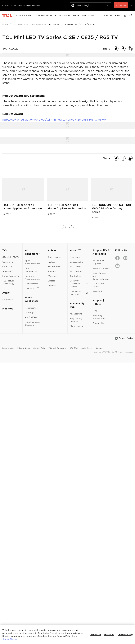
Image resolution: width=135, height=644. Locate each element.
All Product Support (98, 262)
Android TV (8, 271)
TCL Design (17, 24)
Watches (52, 276)
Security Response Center (79, 284)
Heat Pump (32, 288)
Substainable (77, 262)
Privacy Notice (24, 348)
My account (76, 314)
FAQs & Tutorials (101, 268)
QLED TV (7, 267)
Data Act (99, 348)
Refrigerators (32, 308)
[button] (71, 227)
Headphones (54, 267)
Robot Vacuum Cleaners (33, 323)
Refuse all (109, 635)
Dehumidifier (32, 284)
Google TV (8, 262)
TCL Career (76, 267)
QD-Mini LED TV (11, 257)
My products (76, 326)
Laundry (29, 313)
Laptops (52, 285)
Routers (52, 271)
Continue (121, 5)
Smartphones (54, 257)
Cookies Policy (40, 348)
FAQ (95, 311)
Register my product (76, 320)
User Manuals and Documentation (101, 276)
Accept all (96, 635)
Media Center (87, 348)
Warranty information (99, 317)
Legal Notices (8, 348)
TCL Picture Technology (8, 282)
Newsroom (75, 257)
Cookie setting (125, 635)
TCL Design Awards (36, 24)
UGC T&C (74, 348)
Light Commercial (31, 270)
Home (5, 24)
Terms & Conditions (58, 348)
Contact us (76, 276)
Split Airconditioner (32, 262)
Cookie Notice (10, 639)
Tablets (51, 262)
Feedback (97, 291)
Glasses (51, 281)
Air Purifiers (31, 317)
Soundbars (8, 300)
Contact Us (98, 323)
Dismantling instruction (79, 293)
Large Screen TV (11, 276)
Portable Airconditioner (32, 277)
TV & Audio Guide (98, 285)
